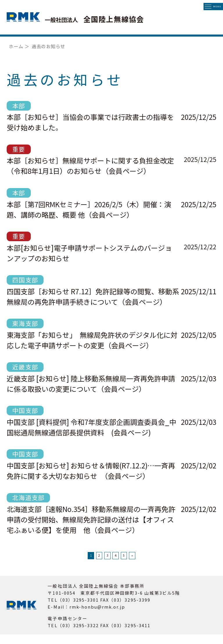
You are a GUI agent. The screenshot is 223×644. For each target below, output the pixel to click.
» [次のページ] (159, 560)
